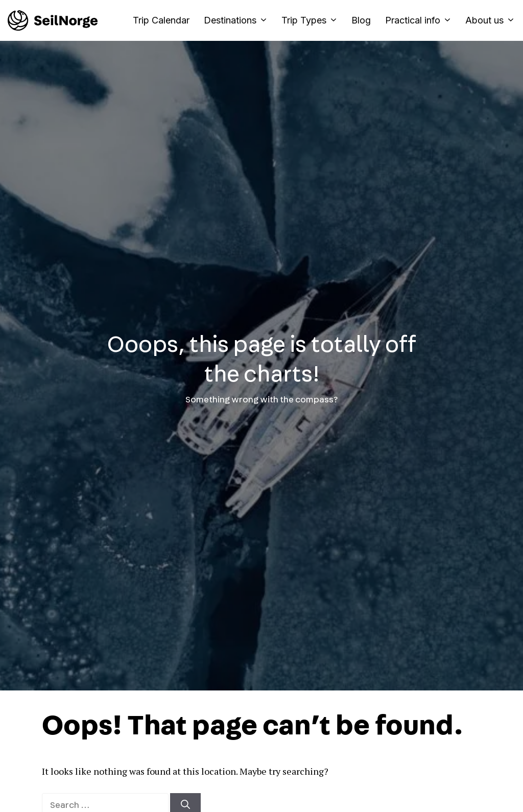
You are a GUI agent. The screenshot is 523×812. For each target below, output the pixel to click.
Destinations (239, 20)
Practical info (422, 20)
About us (490, 20)
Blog (361, 20)
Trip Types (313, 20)
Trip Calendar (161, 20)
